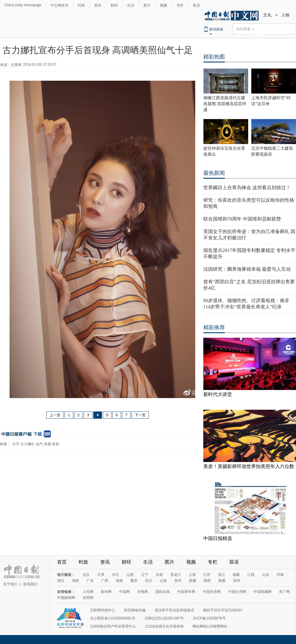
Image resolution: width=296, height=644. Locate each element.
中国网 (124, 592)
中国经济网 (212, 592)
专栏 (180, 5)
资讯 (98, 5)
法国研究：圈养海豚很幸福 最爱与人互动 (247, 269)
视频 (164, 5)
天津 (101, 575)
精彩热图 (214, 57)
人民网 (88, 592)
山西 (130, 575)
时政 (81, 5)
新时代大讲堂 (218, 394)
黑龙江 (176, 575)
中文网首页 (59, 5)
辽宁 (145, 575)
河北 (115, 575)
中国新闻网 (66, 598)
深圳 (237, 581)
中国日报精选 (218, 538)
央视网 (143, 592)
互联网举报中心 (103, 610)
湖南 (75, 581)
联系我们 (30, 584)
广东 (90, 581)
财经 (114, 5)
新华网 (106, 592)
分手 (16, 444)
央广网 (284, 592)
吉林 (159, 575)
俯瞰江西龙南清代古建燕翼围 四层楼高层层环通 (225, 104)
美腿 (48, 444)
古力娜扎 (28, 444)
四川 (149, 581)
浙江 (222, 575)
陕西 (207, 581)
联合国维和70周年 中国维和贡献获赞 (242, 219)
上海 (192, 575)
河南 (280, 575)
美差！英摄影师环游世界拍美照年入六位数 (249, 466)
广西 (105, 581)
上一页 (55, 415)
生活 (131, 5)
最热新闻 (214, 173)
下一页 (140, 415)
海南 (119, 581)
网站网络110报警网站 (210, 626)
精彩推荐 (214, 328)
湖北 (61, 581)
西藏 (193, 581)
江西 (251, 575)
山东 (266, 575)
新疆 (222, 581)
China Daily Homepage (23, 5)
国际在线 (163, 592)
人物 (285, 15)
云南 (163, 581)
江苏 (207, 575)
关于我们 (10, 584)
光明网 (88, 598)
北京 (86, 575)
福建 (236, 575)
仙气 (39, 444)
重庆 (134, 581)
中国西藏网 (263, 592)
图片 (147, 5)
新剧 (56, 444)
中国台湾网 (237, 592)
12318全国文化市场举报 (164, 626)
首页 (62, 562)
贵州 (178, 581)
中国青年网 (186, 592)
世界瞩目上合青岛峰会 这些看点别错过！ (247, 188)
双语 (196, 5)
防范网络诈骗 (135, 610)
